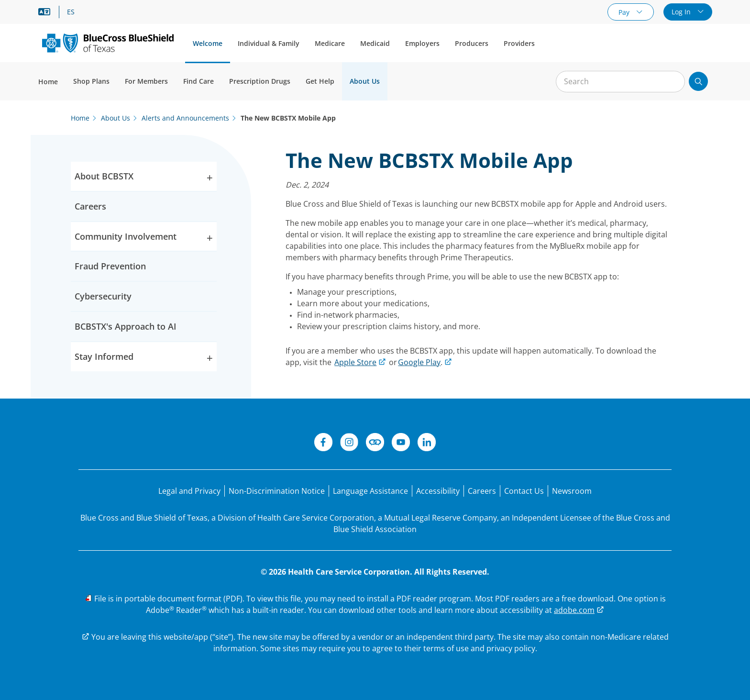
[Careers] (482, 491)
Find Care (199, 81)
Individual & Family (269, 43)
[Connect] (375, 444)
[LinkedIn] (427, 444)
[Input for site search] (620, 82)
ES (71, 12)
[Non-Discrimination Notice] (277, 491)
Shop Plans (91, 81)
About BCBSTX (144, 178)
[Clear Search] (673, 82)
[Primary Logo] (108, 43)
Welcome (208, 43)
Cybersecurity (103, 296)
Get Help (320, 81)
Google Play (419, 362)
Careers (90, 206)
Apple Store (355, 362)
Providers (519, 43)
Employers (422, 43)
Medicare (330, 43)
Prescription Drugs (260, 81)
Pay (625, 12)
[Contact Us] (524, 491)
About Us (365, 81)
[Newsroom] (572, 491)
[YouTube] (401, 444)
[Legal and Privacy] (189, 491)
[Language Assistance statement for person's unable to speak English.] (370, 491)
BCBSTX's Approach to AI (126, 326)
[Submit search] (698, 81)
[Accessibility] (438, 491)
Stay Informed (144, 359)
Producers (472, 43)
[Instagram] (349, 444)
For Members (146, 81)
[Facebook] (323, 444)
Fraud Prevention (110, 266)
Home (48, 82)
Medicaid (375, 43)
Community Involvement (144, 239)
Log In (682, 12)
